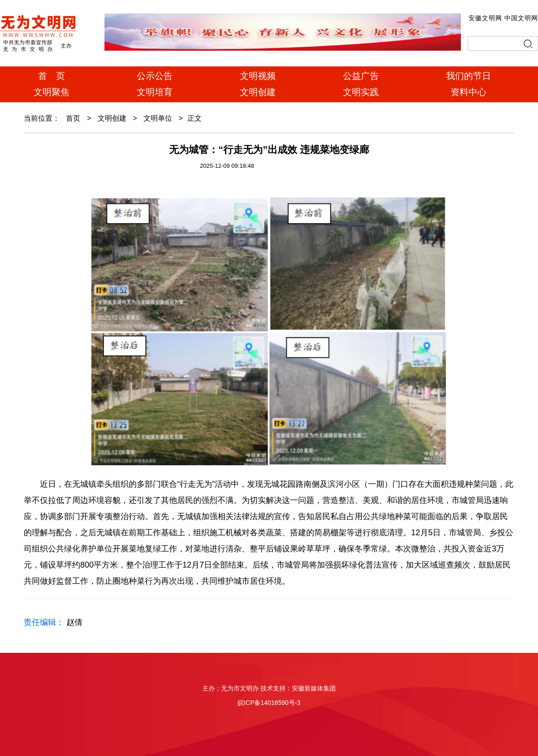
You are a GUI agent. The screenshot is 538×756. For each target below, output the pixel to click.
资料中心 (469, 92)
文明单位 (158, 118)
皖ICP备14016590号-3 (269, 703)
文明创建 (258, 92)
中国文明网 (521, 18)
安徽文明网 (486, 18)
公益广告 (361, 76)
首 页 (52, 76)
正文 (195, 118)
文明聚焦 (52, 92)
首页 (73, 118)
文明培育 (155, 92)
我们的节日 (469, 76)
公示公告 (155, 76)
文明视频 (258, 76)
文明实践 (361, 92)
